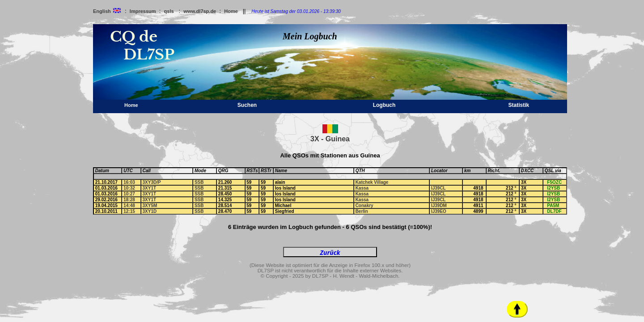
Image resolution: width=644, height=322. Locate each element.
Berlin (362, 211)
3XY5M (150, 205)
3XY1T (150, 188)
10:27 (129, 194)
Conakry (364, 205)
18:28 (129, 200)
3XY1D (150, 211)
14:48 (129, 205)
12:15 (129, 211)
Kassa (362, 188)
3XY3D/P (152, 182)
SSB (199, 182)
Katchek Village (372, 182)
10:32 (129, 188)
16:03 (129, 182)
